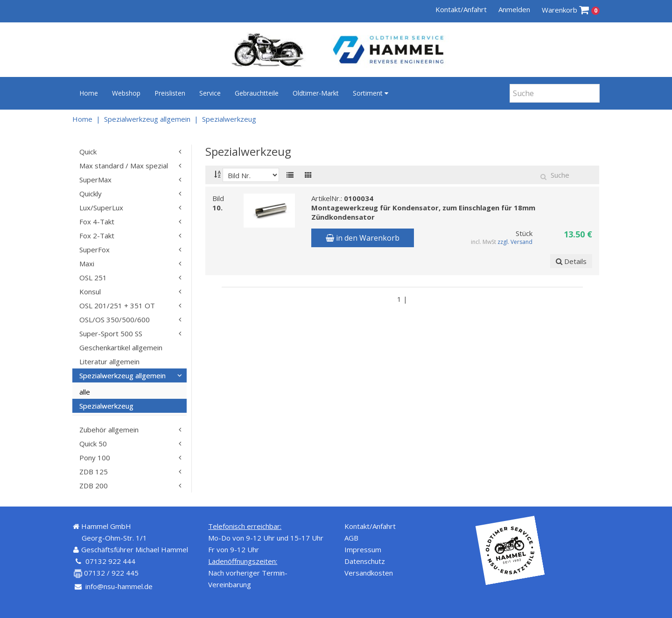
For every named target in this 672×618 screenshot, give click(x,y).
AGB (351, 538)
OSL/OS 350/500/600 (115, 319)
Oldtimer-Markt (316, 93)
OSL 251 (93, 278)
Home (89, 93)
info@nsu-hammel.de (119, 586)
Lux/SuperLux (101, 208)
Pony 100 (95, 458)
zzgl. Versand (515, 242)
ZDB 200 (94, 486)
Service (210, 93)
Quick (88, 152)
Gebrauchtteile (257, 93)
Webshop (126, 93)
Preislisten (170, 93)
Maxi (87, 264)
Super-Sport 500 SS (111, 333)
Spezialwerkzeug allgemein (147, 119)
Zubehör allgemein (109, 430)
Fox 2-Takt (97, 236)
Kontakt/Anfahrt (461, 9)
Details (571, 261)
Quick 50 (93, 444)
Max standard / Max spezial (124, 166)
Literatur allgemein (109, 361)
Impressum (363, 549)
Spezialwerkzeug (229, 119)
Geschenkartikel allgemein (121, 347)
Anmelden (514, 9)
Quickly (91, 194)
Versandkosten (369, 573)
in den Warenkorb (363, 238)
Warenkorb (571, 10)
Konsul (90, 292)
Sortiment (371, 93)
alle (85, 392)
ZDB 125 (94, 472)
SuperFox (94, 250)
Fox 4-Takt (97, 222)
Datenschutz (365, 561)
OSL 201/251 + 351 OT (117, 306)
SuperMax (95, 180)
